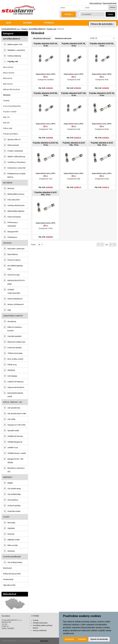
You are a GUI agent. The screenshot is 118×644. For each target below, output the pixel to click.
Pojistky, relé (51, 29)
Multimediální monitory (16, 194)
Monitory (11, 188)
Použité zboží (8, 579)
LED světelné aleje (14, 494)
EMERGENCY (8, 477)
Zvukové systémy (14, 506)
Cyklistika (11, 528)
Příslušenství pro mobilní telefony (16, 175)
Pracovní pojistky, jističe (12, 106)
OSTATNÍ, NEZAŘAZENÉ (12, 557)
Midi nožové (8, 78)
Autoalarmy (12, 321)
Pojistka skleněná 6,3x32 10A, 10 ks (74, 144)
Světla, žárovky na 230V (12, 574)
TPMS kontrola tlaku (15, 353)
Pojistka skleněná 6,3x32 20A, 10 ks (46, 194)
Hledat (110, 14)
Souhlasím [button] (69, 639)
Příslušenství (12, 237)
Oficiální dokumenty (40, 623)
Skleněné (7, 95)
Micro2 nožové (9, 73)
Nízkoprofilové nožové (11, 89)
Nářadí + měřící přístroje (16, 156)
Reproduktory (13, 254)
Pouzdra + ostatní (10, 112)
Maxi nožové (8, 84)
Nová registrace (96, 3)
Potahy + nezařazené (15, 151)
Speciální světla (13, 430)
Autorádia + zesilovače (16, 249)
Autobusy (11, 551)
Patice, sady (8, 128)
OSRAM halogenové (15, 442)
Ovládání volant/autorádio (14, 291)
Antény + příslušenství (16, 304)
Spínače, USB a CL (14, 139)
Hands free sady (14, 275)
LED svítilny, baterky (15, 562)
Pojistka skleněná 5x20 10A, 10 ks (74, 94)
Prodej (69, 14)
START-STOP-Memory (15, 382)
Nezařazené (7, 568)
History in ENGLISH (40, 630)
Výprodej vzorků (9, 585)
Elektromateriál (13, 145)
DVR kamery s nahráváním (13, 224)
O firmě (36, 620)
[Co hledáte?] (92, 14)
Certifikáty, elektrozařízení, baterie (43, 627)
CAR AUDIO (7, 243)
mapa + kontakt (8, 628)
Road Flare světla (14, 511)
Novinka (27, 23)
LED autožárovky (14, 408)
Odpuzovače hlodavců (16, 387)
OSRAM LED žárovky (15, 436)
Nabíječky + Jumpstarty (16, 50)
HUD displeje (12, 376)
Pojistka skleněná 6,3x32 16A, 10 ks (102, 144)
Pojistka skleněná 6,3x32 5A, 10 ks (46, 144)
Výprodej (49, 23)
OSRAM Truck (13, 448)
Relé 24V (6, 123)
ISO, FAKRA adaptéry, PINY (15, 267)
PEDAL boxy (12, 365)
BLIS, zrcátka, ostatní (15, 359)
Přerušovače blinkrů (11, 134)
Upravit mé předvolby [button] (99, 639)
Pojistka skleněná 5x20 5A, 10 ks (102, 45)
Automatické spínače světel (15, 395)
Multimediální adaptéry (16, 211)
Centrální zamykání (14, 336)
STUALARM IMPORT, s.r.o (11, 29)
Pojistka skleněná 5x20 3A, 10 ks (74, 45)
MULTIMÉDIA (8, 183)
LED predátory (13, 500)
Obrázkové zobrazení (42, 38)
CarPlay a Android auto (16, 205)
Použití (6, 517)
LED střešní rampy (14, 488)
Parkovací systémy (15, 348)
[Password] (96, 8)
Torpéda (6, 100)
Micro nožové (8, 67)
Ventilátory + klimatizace (17, 162)
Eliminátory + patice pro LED (16, 470)
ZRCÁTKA (11, 370)
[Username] (71, 8)
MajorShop (44, 641)
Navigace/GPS (13, 232)
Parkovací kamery (14, 217)
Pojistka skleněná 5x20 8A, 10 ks (46, 94)
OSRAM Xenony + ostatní (17, 453)
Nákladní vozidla (14, 540)
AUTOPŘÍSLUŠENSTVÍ (37, 29)
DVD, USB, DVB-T (14, 200)
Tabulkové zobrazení (63, 38)
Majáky (10, 483)
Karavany (11, 534)
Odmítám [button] (82, 639)
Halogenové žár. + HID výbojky (15, 461)
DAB (9, 310)
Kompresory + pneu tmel (16, 168)
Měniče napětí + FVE (15, 44)
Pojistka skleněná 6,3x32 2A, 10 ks (102, 94)
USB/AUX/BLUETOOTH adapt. (16, 282)
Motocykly (11, 523)
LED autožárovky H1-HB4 (17, 413)
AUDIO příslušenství (15, 299)
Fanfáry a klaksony (14, 56)
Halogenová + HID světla (16, 425)
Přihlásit (113, 8)
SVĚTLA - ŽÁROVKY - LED (13, 402)
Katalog (24, 29)
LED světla (11, 419)
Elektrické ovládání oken (16, 342)
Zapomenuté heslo (110, 3)
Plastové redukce (14, 260)
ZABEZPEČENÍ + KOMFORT (13, 316)
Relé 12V (6, 117)
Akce (9, 23)
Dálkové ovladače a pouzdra (15, 329)
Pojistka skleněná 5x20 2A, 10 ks (46, 45)
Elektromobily (13, 545)
